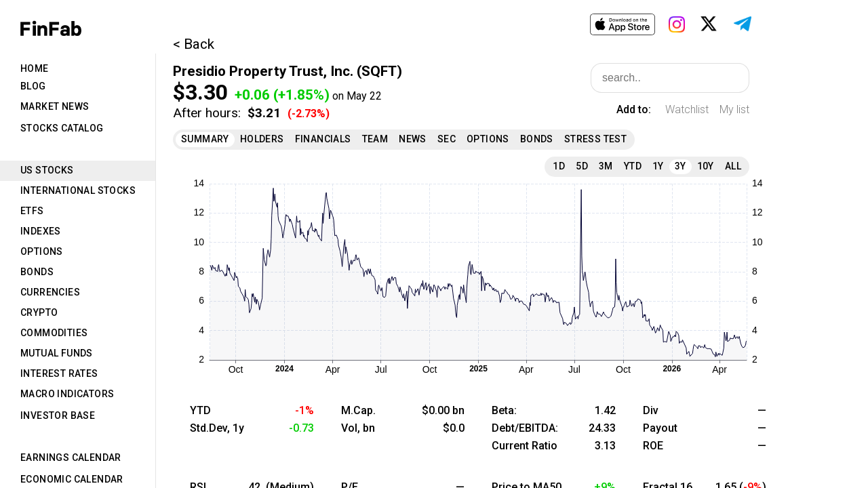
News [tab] (413, 139)
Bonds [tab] (37, 272)
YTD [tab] (633, 166)
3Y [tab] (680, 166)
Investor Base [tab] (58, 415)
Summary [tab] (205, 139)
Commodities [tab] (54, 333)
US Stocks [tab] (47, 170)
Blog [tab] (33, 86)
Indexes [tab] (41, 231)
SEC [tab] (447, 139)
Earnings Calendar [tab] (71, 457)
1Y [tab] (658, 166)
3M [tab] (606, 166)
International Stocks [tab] (78, 190)
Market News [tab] (55, 106)
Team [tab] (375, 139)
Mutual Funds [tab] (57, 353)
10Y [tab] (706, 166)
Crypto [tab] (39, 312)
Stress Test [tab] (595, 139)
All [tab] (733, 166)
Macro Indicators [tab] (67, 394)
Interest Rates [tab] (59, 373)
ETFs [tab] (32, 211)
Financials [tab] (323, 139)
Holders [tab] (262, 139)
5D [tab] (582, 166)
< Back (194, 44)
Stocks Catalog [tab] (62, 128)
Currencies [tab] (50, 292)
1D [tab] (559, 166)
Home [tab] (35, 68)
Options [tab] (42, 251)
